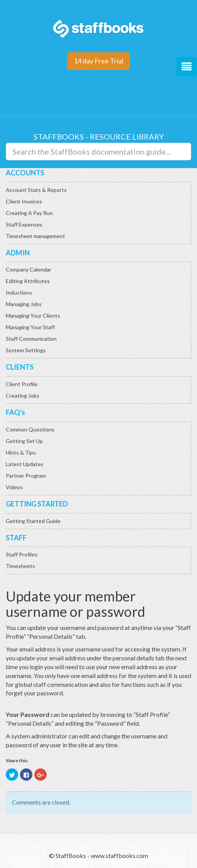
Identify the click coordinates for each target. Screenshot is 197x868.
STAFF (16, 538)
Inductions (19, 292)
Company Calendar (29, 269)
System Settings (26, 350)
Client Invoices (24, 201)
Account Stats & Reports (36, 190)
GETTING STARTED (37, 504)
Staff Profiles (22, 554)
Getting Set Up (24, 441)
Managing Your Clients (33, 316)
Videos (14, 487)
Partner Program (26, 476)
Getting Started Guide (33, 521)
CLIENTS (20, 367)
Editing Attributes (28, 281)
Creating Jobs (23, 396)
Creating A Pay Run (29, 213)
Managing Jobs (24, 304)
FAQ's (15, 412)
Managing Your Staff (30, 327)
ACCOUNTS (25, 173)
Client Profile (22, 384)
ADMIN (18, 253)
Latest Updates (25, 464)
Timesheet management (35, 236)
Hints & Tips (21, 452)
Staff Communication (31, 339)
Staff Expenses (24, 224)
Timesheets (20, 566)
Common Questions (30, 429)
